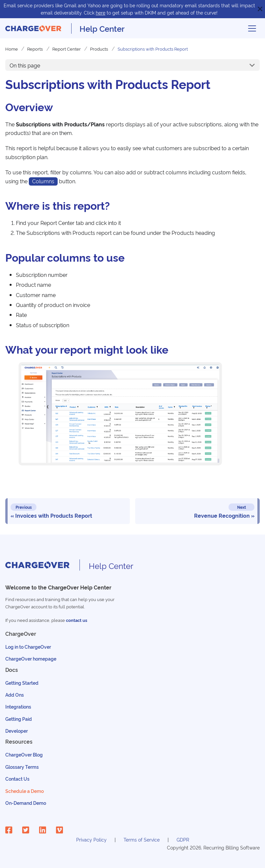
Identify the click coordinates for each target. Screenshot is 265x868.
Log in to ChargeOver (28, 647)
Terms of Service (142, 839)
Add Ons (15, 694)
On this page (25, 65)
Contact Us (17, 779)
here (101, 12)
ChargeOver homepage (31, 658)
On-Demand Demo (26, 803)
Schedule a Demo (25, 791)
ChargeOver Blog (24, 754)
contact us (77, 620)
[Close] (260, 9)
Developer (17, 731)
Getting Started (22, 683)
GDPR (183, 839)
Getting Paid (19, 719)
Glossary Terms (22, 767)
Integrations (18, 706)
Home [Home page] (12, 49)
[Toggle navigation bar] (252, 28)
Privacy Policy (91, 839)
